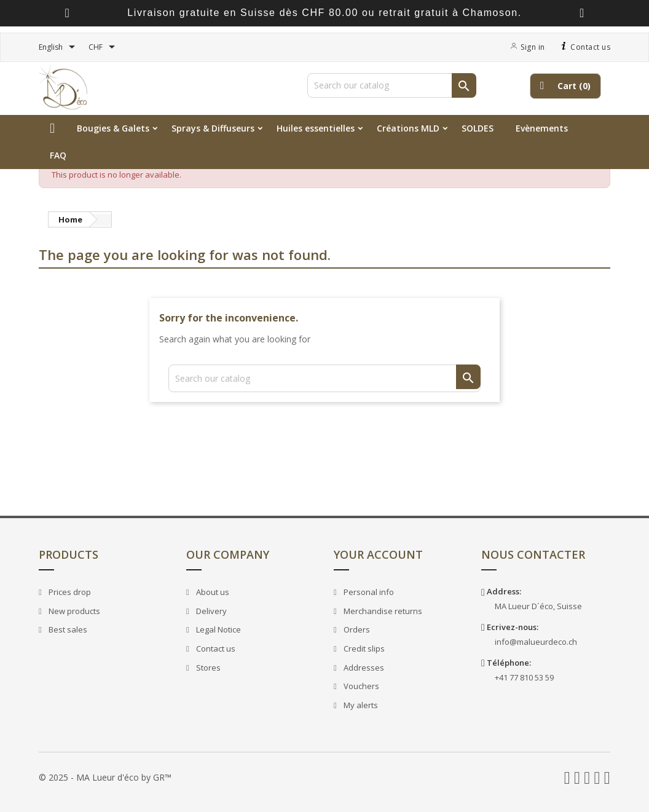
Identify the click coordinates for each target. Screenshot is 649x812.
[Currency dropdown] (104, 47)
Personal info (368, 592)
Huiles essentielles (316, 128)
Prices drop (69, 592)
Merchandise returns (382, 611)
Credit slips (363, 648)
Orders (356, 629)
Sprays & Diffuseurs (213, 128)
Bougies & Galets (113, 128)
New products (73, 611)
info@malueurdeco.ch (536, 642)
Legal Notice (218, 629)
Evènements (542, 128)
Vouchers (360, 686)
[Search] (392, 85)
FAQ (58, 155)
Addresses (363, 668)
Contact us (584, 47)
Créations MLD (408, 128)
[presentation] (67, 13)
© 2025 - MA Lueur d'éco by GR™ (105, 777)
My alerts (360, 705)
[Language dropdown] (59, 47)
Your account (378, 554)
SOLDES (478, 128)
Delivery (210, 611)
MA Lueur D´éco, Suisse (538, 606)
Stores (207, 668)
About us (212, 592)
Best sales (67, 629)
